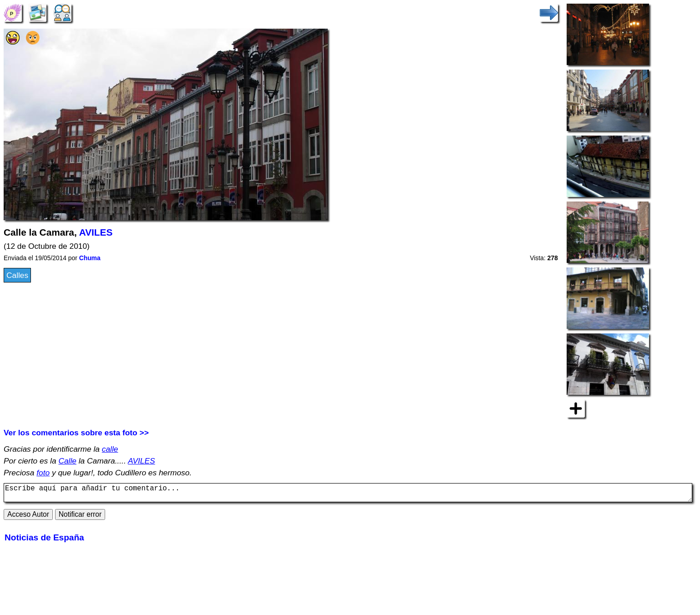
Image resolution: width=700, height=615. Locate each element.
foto (43, 473)
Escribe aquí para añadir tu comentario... (348, 494)
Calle (67, 461)
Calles (17, 275)
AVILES (96, 232)
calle (110, 449)
